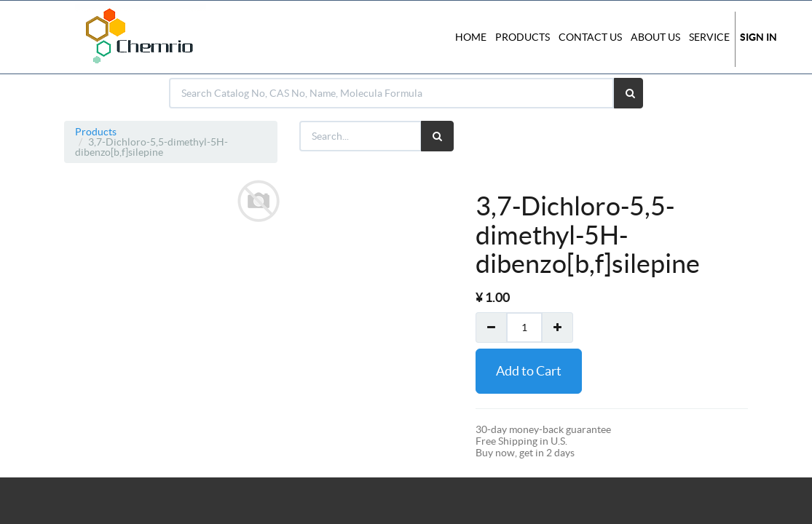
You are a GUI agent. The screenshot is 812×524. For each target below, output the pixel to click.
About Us (655, 37)
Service (709, 37)
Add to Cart (529, 371)
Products (96, 132)
